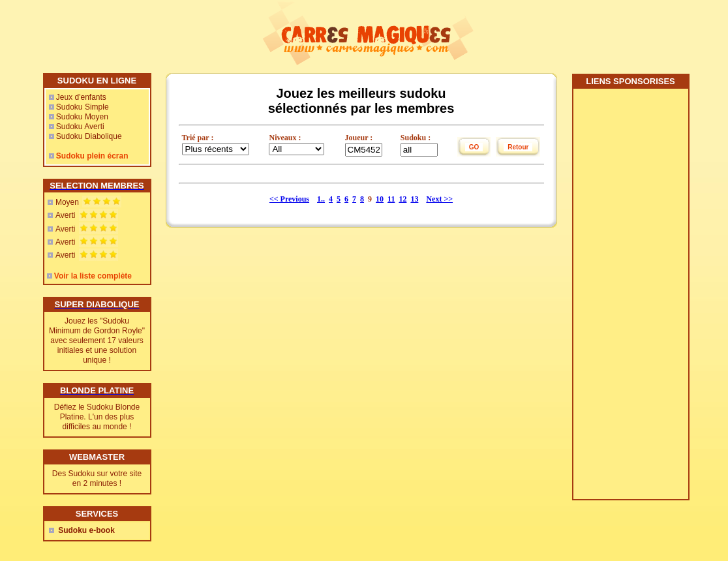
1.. (321, 199)
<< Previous (289, 199)
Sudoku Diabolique (89, 136)
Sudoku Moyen (82, 117)
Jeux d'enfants (81, 97)
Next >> (439, 199)
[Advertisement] (630, 299)
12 (402, 199)
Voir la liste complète (93, 276)
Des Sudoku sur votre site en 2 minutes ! (97, 478)
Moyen (67, 202)
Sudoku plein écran (92, 156)
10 (380, 199)
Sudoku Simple (83, 107)
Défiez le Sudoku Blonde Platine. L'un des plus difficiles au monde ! (97, 417)
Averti (65, 215)
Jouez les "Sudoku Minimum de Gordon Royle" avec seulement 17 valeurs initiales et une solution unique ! (97, 341)
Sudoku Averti (80, 127)
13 (414, 199)
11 (391, 199)
